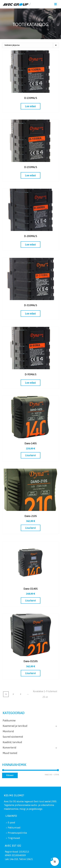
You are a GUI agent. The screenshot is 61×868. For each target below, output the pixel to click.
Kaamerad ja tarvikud (15, 726)
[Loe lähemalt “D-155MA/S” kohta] (30, 175)
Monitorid (8, 731)
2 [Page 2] (13, 694)
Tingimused (13, 838)
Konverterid (9, 748)
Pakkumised (13, 828)
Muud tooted (10, 753)
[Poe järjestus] (30, 45)
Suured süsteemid (13, 737)
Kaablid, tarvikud (12, 742)
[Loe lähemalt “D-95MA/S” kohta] (30, 383)
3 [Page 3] (21, 694)
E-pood (11, 823)
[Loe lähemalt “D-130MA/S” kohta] (30, 106)
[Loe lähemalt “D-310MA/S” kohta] (30, 314)
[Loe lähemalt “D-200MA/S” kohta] (30, 245)
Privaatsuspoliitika (17, 833)
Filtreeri (10, 775)
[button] (31, 455)
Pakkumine (9, 720)
